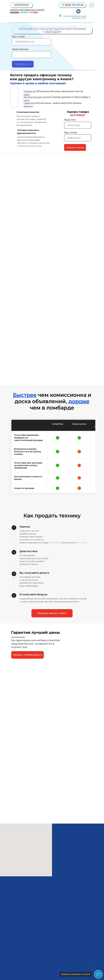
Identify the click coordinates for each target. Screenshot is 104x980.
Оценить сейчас (75, 148)
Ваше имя (70, 120)
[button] (52, 613)
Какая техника (20, 49)
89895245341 (55, 543)
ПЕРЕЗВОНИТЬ (23, 64)
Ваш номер (18, 36)
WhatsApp (82, 543)
